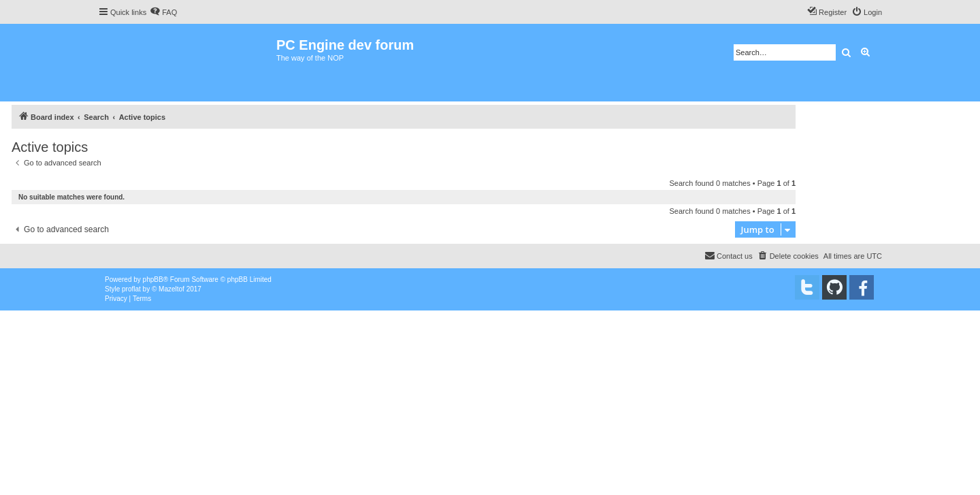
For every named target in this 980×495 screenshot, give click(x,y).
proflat (131, 289)
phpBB (153, 280)
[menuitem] (163, 12)
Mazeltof (171, 289)
